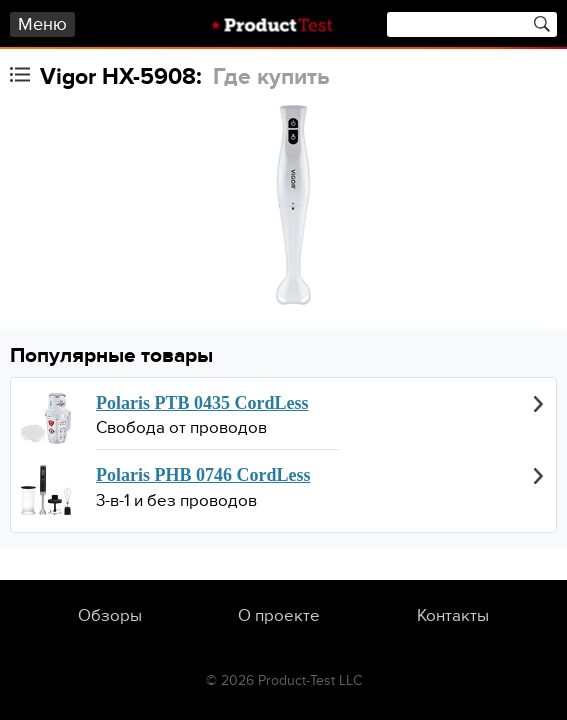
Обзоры (110, 616)
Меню (42, 24)
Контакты (453, 616)
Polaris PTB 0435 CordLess (202, 403)
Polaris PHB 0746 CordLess (203, 475)
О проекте (279, 616)
